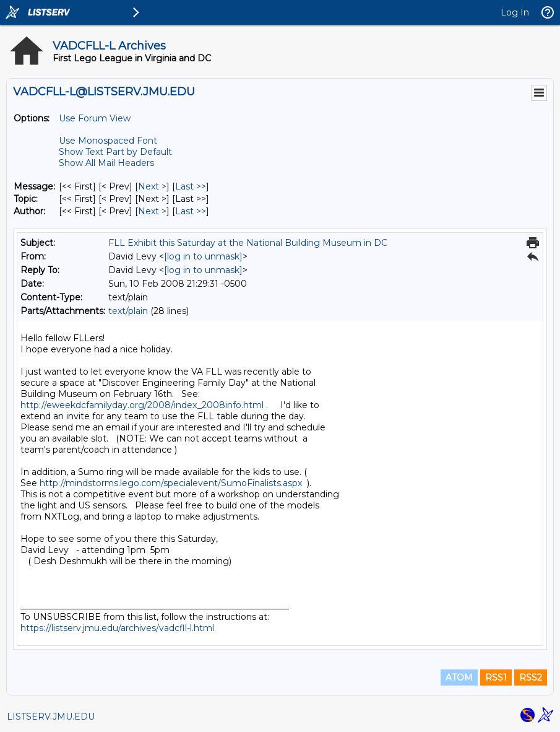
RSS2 (531, 678)
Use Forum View (95, 118)
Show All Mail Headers (106, 163)
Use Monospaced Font (108, 141)
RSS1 (496, 678)
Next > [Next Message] (152, 186)
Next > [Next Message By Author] (152, 211)
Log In (515, 12)
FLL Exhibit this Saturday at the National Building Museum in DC (248, 243)
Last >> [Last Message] (191, 186)
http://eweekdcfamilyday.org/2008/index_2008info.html (142, 405)
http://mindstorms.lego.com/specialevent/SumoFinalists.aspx (171, 483)
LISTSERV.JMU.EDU (51, 717)
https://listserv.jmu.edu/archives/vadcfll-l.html (117, 628)
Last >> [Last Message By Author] (191, 211)
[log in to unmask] (203, 256)
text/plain (128, 311)
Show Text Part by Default (115, 152)
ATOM (459, 678)
